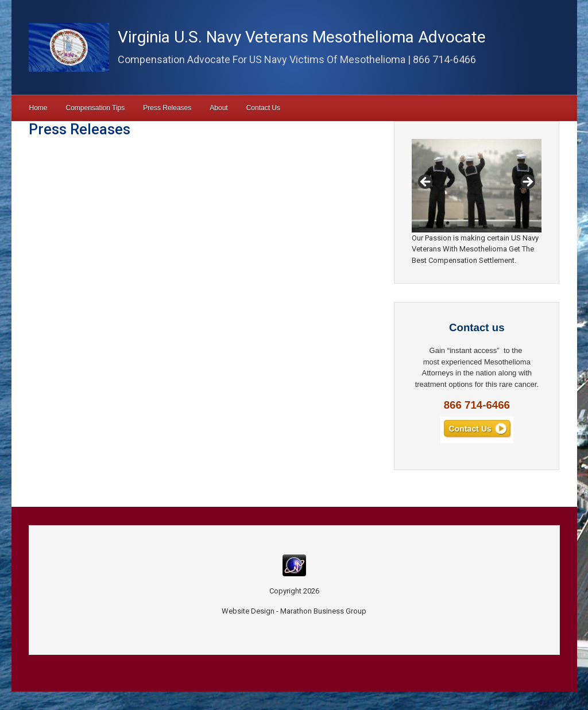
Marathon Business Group (323, 611)
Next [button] (527, 183)
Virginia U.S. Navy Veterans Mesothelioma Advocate (302, 37)
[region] (477, 186)
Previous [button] (426, 183)
